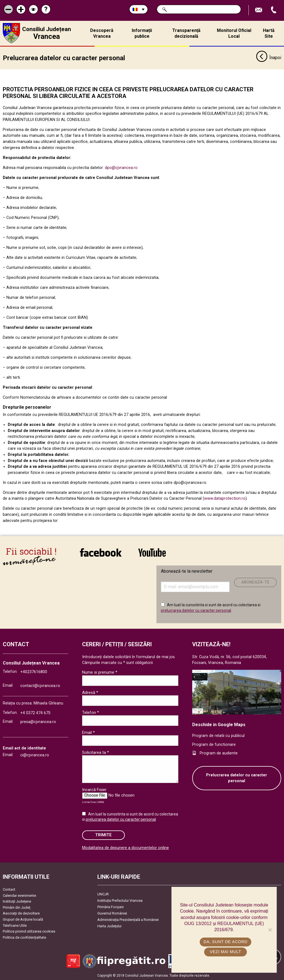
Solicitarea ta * (96, 752)
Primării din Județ (17, 907)
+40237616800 (34, 672)
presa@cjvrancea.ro (38, 722)
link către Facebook (101, 552)
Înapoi (269, 58)
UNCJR (103, 894)
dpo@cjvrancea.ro (121, 167)
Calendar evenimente (19, 895)
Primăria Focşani (111, 907)
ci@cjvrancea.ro (35, 755)
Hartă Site (269, 33)
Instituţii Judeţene (17, 901)
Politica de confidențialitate (24, 937)
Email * (88, 732)
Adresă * (90, 692)
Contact (9, 889)
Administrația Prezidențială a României (128, 919)
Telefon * (91, 712)
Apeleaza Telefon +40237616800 (274, 10)
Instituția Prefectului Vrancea (120, 900)
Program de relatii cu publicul (218, 735)
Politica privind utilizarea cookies (29, 931)
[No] (270, 930)
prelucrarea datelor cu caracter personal (196, 610)
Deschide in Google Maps (219, 724)
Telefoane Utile (15, 925)
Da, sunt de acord (225, 942)
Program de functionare (214, 744)
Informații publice (142, 33)
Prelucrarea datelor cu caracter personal (237, 778)
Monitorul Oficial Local (234, 33)
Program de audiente (219, 753)
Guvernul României (112, 913)
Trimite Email (259, 10)
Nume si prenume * (100, 672)
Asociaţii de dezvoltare (21, 913)
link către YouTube (152, 552)
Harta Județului (109, 926)
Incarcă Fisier (94, 789)
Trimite (103, 835)
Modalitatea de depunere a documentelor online (125, 848)
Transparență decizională (186, 33)
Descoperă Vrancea (102, 33)
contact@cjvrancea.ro (40, 685)
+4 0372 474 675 (35, 713)
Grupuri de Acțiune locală (23, 919)
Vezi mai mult (225, 952)
